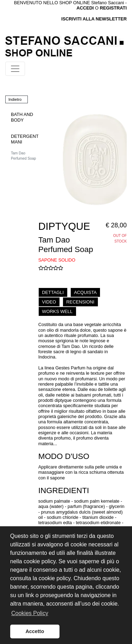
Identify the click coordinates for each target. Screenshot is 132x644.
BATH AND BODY (22, 117)
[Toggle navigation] (15, 69)
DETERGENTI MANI (25, 139)
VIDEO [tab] (49, 302)
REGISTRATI (113, 8)
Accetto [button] (35, 631)
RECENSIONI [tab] (80, 302)
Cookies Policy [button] (30, 613)
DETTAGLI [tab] (53, 292)
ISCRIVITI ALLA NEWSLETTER (94, 19)
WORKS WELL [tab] (57, 311)
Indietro (15, 99)
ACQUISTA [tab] (85, 292)
